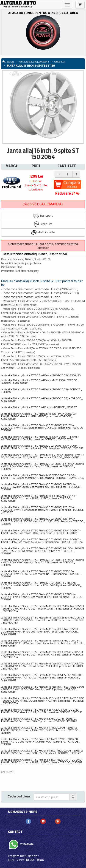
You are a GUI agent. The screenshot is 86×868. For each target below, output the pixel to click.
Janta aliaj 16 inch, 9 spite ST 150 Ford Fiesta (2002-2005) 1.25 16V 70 (41, 375)
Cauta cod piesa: (19, 796)
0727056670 (26, 844)
